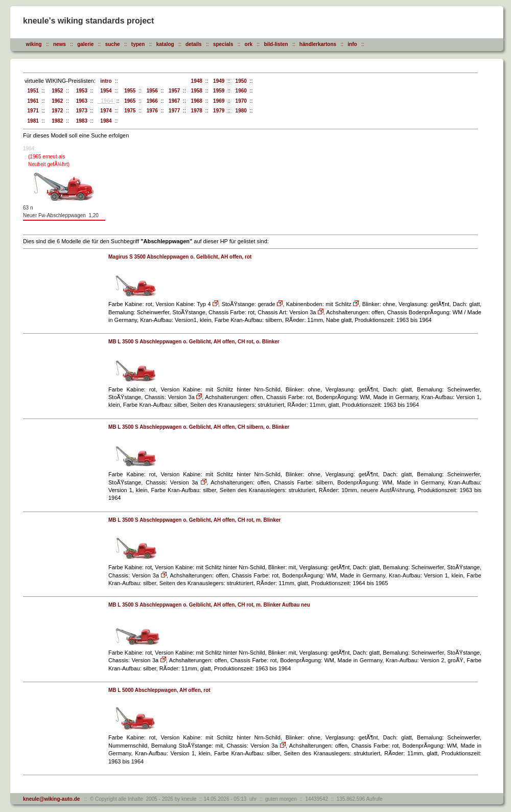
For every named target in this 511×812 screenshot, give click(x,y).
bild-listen (276, 44)
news (60, 44)
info (352, 44)
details (194, 44)
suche (113, 44)
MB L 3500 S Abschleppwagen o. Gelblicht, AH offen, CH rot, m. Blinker (194, 520)
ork (249, 44)
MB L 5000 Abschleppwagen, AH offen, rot (159, 690)
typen (138, 44)
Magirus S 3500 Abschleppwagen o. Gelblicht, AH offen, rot (180, 257)
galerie (85, 44)
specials (223, 44)
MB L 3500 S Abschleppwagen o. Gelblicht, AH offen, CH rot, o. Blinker (194, 342)
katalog (165, 44)
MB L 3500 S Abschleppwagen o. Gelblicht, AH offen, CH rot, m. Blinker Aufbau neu (209, 605)
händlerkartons (318, 44)
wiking (34, 44)
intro (105, 81)
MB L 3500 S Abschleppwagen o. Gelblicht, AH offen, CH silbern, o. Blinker (199, 427)
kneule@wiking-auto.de (51, 799)
